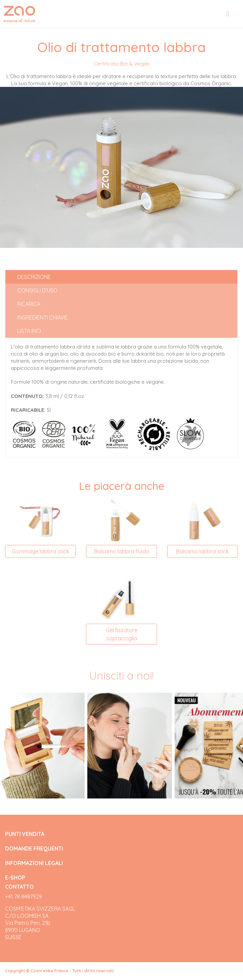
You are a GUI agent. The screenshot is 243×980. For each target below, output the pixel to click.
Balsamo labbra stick (202, 551)
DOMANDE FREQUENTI (34, 849)
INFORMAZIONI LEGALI (34, 863)
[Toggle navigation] (228, 14)
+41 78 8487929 (24, 897)
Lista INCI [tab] (29, 331)
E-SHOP (15, 878)
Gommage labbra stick (40, 551)
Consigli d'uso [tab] (37, 290)
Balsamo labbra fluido (122, 551)
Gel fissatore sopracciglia (122, 634)
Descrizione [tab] (34, 277)
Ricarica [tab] (29, 304)
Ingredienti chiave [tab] (42, 317)
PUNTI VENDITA (25, 834)
